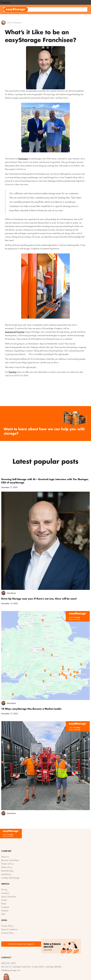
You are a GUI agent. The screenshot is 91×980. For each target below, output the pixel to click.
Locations (5, 893)
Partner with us (7, 864)
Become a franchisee (10, 860)
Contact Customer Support (21, 944)
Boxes (4, 904)
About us (5, 857)
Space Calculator (9, 897)
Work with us (7, 867)
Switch (4, 900)
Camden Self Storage (10, 878)
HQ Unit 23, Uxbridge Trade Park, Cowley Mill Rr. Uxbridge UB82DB (31, 967)
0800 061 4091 (9, 963)
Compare (5, 907)
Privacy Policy (7, 926)
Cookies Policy (8, 933)
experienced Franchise (15, 332)
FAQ (3, 914)
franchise (13, 372)
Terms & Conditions (9, 930)
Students (5, 911)
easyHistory (6, 874)
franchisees (23, 159)
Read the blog (7, 871)
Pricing (4, 890)
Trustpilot (5, 2)
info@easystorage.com (11, 970)
